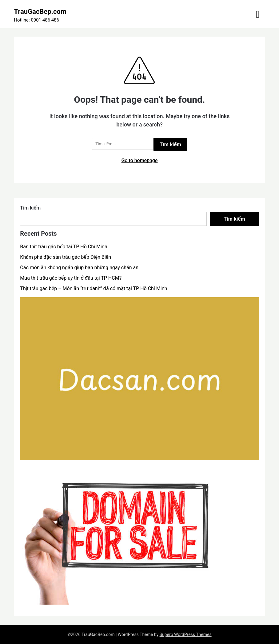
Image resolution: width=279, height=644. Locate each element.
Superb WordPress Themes (186, 634)
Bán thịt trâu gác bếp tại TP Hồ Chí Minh (64, 247)
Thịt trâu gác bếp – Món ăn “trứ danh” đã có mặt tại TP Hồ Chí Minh (94, 288)
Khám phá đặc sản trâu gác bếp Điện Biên (66, 257)
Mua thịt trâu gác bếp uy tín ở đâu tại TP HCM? (71, 278)
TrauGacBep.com (40, 12)
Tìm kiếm (30, 208)
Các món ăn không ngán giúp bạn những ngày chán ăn (79, 268)
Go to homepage (140, 160)
